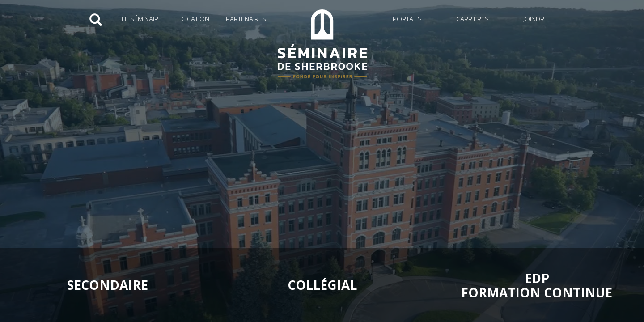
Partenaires (246, 19)
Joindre (536, 19)
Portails (407, 19)
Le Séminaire (142, 19)
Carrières (472, 19)
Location (194, 19)
